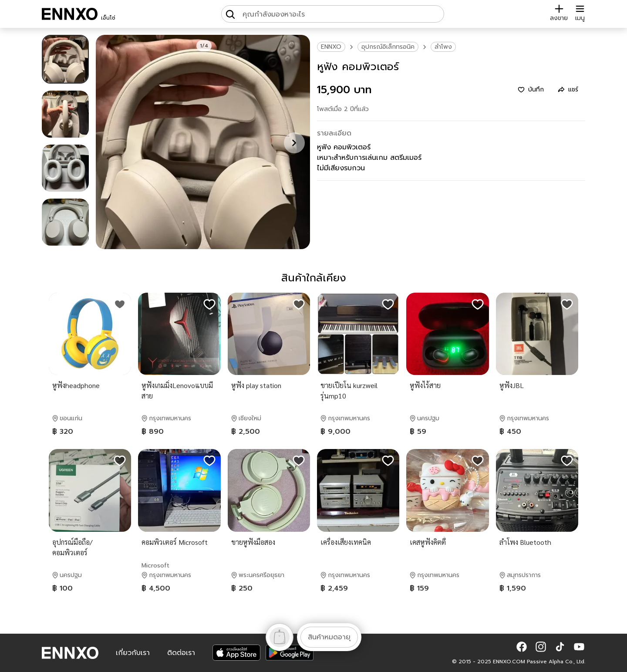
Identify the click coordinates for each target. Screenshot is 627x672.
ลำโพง (443, 47)
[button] (522, 647)
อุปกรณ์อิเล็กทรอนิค (388, 47)
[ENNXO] (70, 14)
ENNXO (331, 47)
